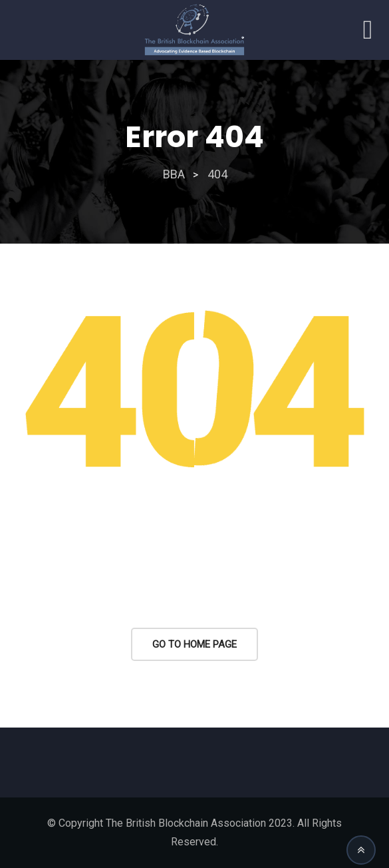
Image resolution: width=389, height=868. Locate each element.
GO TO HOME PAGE (194, 644)
